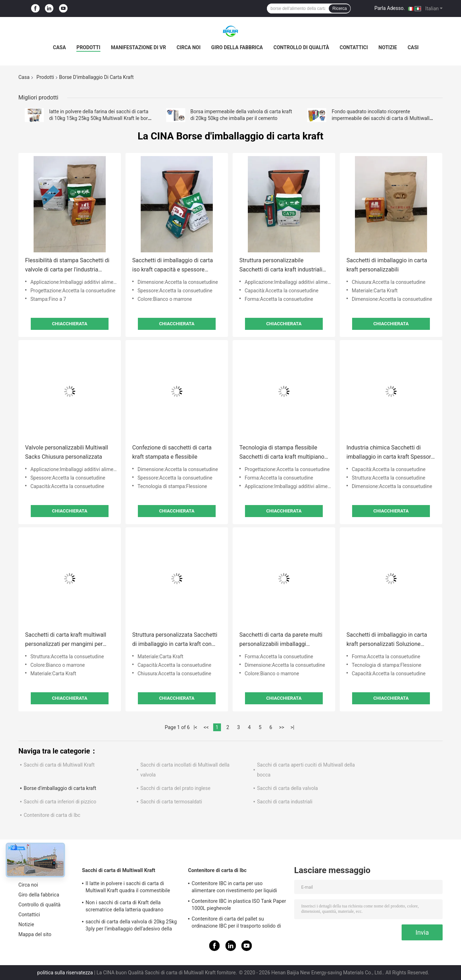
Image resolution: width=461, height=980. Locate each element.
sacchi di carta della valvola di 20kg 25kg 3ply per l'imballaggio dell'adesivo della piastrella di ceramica (131, 926)
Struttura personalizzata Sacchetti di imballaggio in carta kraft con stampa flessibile (175, 640)
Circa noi (188, 47)
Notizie (388, 47)
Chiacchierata (70, 324)
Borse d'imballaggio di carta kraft (60, 788)
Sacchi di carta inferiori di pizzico (60, 802)
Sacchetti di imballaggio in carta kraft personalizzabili (387, 265)
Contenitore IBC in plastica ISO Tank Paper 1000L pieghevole (239, 905)
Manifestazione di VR (139, 47)
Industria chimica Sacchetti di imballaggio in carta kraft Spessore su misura (390, 453)
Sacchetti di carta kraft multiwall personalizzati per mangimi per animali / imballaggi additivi (66, 640)
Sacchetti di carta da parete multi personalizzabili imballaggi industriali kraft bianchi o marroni (281, 640)
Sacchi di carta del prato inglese (175, 788)
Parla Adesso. (390, 8)
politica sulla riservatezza (65, 973)
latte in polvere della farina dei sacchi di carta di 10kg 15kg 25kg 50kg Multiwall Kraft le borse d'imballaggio (101, 118)
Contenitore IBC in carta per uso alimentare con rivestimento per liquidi (234, 887)
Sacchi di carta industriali (285, 802)
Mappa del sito (35, 934)
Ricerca (340, 8)
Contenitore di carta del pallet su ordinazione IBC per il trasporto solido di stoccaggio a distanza (236, 923)
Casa (60, 47)
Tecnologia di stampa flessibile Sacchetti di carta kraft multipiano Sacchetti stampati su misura (282, 453)
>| (293, 727)
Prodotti (88, 47)
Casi (413, 47)
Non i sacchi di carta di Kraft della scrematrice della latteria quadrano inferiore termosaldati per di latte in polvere (125, 907)
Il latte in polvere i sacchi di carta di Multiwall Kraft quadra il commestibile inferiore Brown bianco (128, 888)
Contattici (354, 47)
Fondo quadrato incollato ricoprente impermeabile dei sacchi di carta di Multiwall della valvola (380, 118)
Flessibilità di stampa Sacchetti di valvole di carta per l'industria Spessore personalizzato (67, 266)
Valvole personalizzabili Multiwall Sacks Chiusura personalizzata (67, 452)
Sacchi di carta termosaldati (171, 802)
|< (195, 727)
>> (282, 727)
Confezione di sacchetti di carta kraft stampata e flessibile (172, 452)
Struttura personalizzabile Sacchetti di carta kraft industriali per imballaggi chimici (281, 266)
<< (206, 727)
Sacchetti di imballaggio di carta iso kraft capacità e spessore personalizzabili (173, 266)
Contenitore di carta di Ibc (52, 815)
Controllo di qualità (301, 47)
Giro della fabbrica (237, 47)
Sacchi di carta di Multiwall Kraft (59, 765)
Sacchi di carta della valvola (287, 788)
